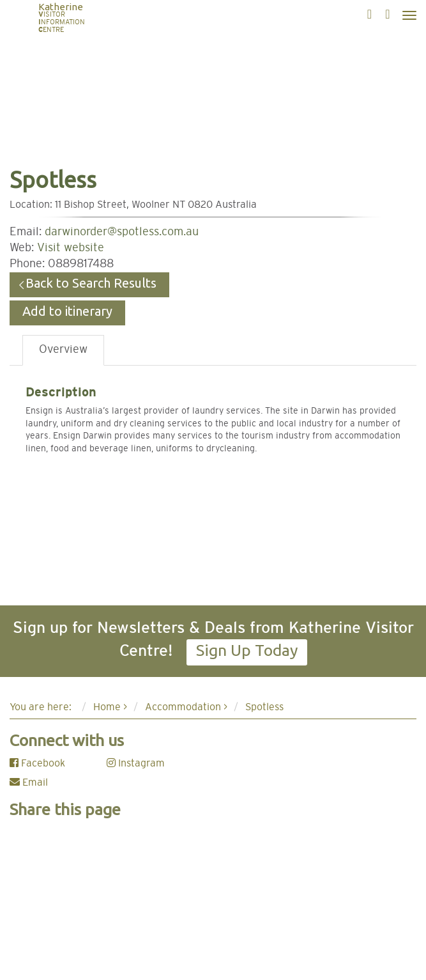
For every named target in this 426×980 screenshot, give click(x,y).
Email (29, 782)
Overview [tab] (63, 350)
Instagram (136, 763)
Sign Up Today (247, 650)
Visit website (71, 248)
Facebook (37, 763)
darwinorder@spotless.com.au (122, 232)
